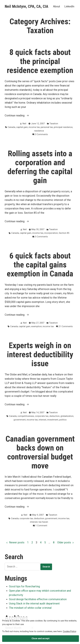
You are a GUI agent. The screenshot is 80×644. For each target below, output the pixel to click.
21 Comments (66, 327)
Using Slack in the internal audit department (34, 604)
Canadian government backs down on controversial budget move (40, 452)
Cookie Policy (69, 631)
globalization (67, 416)
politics (63, 420)
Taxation (54, 124)
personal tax (47, 127)
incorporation (51, 233)
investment (53, 420)
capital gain (22, 127)
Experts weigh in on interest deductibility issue (40, 354)
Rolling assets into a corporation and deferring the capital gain (40, 167)
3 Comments (41, 135)
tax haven (43, 522)
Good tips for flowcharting (24, 586)
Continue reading (22, 115)
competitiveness (26, 416)
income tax (34, 127)
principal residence (63, 127)
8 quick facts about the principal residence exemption (40, 61)
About (57, 6)
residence (39, 131)
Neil (24, 124)
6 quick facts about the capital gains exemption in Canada (40, 265)
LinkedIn (69, 6)
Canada (11, 127)
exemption (36, 326)
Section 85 (64, 233)
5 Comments (41, 237)
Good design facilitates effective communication (38, 599)
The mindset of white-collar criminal (30, 608)
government (20, 420)
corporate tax (42, 416)
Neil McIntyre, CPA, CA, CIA (26, 6)
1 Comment (41, 526)
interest (42, 420)
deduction (54, 416)
